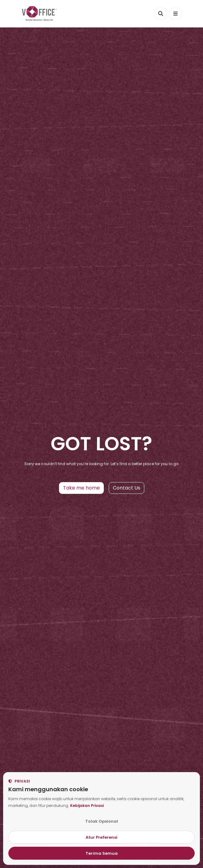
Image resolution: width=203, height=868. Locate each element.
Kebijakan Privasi (87, 806)
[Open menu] (176, 14)
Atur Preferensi (101, 837)
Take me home (81, 488)
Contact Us (127, 488)
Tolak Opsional (102, 821)
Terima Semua (102, 853)
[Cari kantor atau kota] (161, 14)
